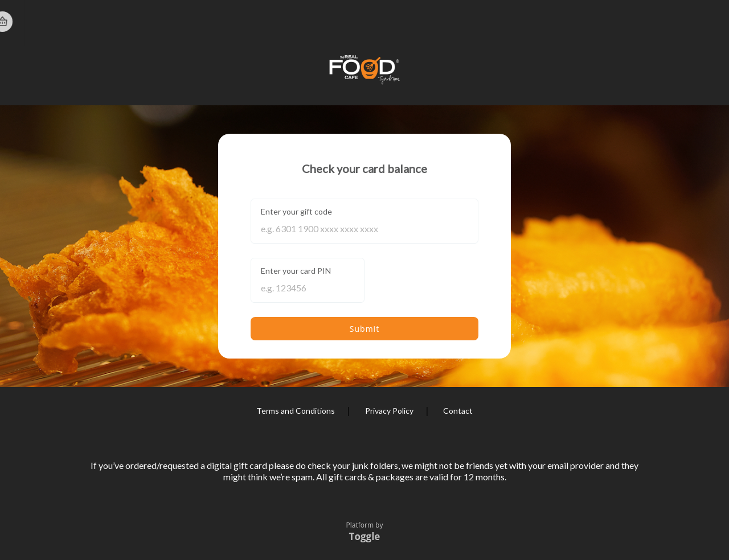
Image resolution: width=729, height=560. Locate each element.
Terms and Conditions (296, 411)
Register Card (605, 22)
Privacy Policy (389, 411)
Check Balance (503, 22)
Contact (458, 411)
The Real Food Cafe (71, 22)
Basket (707, 22)
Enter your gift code (296, 211)
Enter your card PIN (296, 271)
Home (667, 23)
